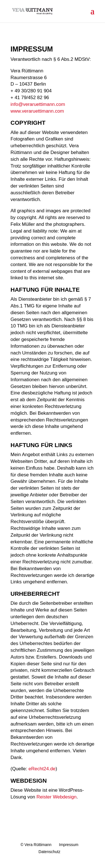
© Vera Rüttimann (36, 845)
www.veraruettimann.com (37, 111)
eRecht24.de (42, 769)
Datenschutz (50, 852)
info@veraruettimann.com (38, 104)
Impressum (69, 845)
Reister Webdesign (56, 797)
